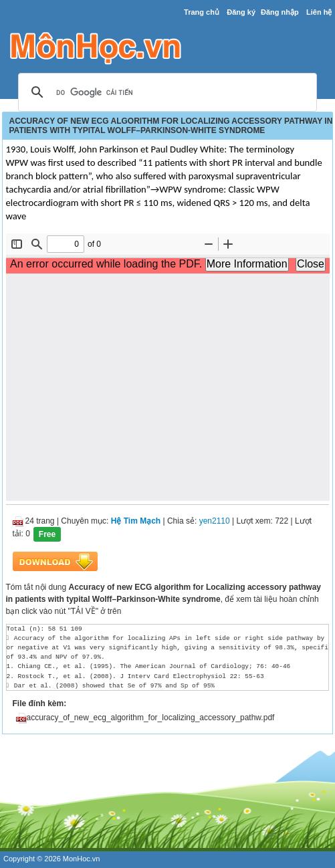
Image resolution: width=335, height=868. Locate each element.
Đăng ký (241, 12)
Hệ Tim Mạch (136, 521)
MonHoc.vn (82, 859)
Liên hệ (319, 12)
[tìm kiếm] (166, 93)
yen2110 (215, 521)
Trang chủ (202, 12)
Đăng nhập (280, 12)
